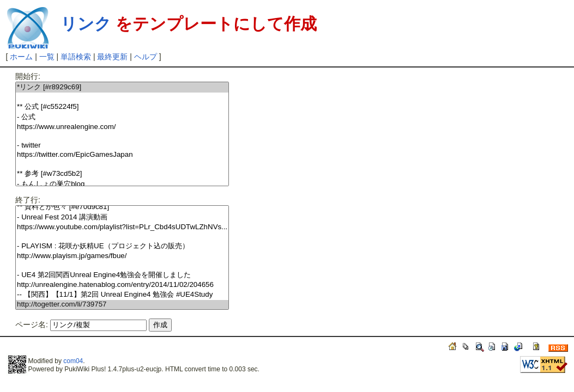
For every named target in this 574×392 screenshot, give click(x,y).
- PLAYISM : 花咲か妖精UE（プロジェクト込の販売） (122, 246)
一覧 (47, 57)
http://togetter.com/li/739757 (122, 305)
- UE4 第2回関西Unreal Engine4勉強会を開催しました (122, 275)
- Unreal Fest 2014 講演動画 (122, 218)
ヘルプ (146, 57)
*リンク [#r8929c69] (122, 87)
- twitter (122, 146)
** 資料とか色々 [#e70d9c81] (122, 207)
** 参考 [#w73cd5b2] (122, 174)
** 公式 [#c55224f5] (122, 107)
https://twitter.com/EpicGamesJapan (122, 155)
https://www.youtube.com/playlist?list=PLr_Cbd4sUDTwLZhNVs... (122, 227)
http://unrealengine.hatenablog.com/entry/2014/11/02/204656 (122, 285)
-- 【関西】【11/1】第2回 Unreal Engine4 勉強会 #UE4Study (122, 295)
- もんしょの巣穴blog (122, 184)
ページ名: (32, 324)
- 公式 (122, 117)
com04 (73, 361)
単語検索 (76, 57)
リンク (86, 24)
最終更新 (112, 57)
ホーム (21, 57)
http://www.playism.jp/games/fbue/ (122, 256)
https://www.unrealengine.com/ (122, 127)
